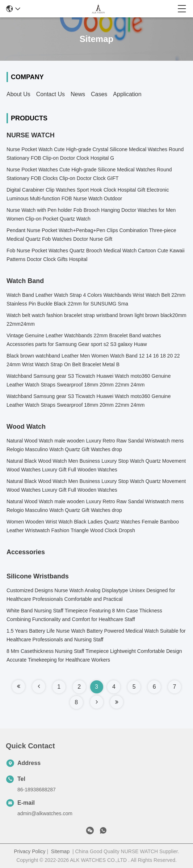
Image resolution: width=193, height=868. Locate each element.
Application (127, 94)
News (78, 94)
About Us (18, 94)
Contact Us (51, 94)
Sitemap (60, 851)
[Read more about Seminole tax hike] (18, 687)
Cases (99, 94)
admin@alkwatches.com (45, 813)
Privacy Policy (30, 851)
